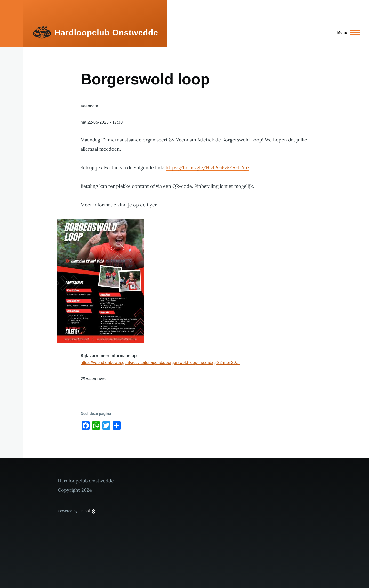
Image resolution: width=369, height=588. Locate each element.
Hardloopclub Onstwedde (106, 33)
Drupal (84, 511)
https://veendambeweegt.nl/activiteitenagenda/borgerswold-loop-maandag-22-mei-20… (160, 363)
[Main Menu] (347, 33)
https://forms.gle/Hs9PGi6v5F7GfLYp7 (207, 168)
